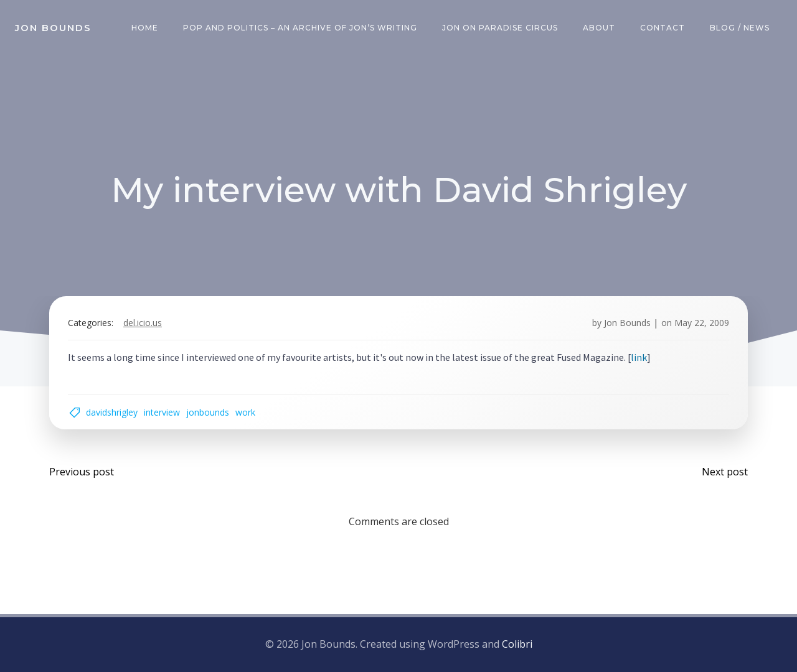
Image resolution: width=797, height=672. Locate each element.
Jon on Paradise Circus (500, 28)
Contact (663, 28)
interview (162, 412)
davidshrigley (112, 412)
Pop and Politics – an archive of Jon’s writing (300, 28)
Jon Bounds (627, 323)
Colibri (517, 644)
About (599, 28)
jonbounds (208, 412)
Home (145, 28)
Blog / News (740, 28)
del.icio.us (143, 323)
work (245, 412)
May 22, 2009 (702, 323)
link (639, 357)
